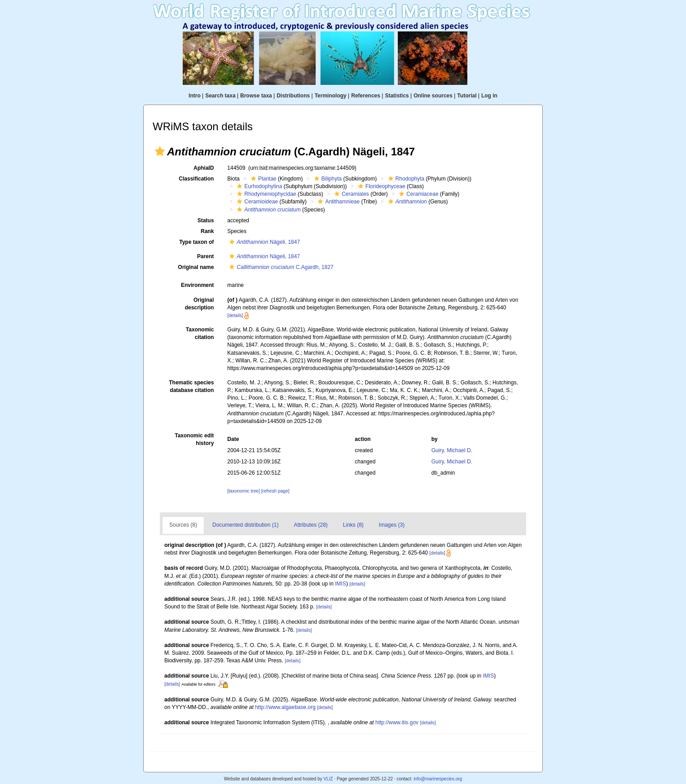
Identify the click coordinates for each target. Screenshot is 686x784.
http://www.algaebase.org (285, 707)
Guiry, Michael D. (452, 450)
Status (206, 220)
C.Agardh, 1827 (280, 267)
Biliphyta (327, 179)
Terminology (331, 96)
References (366, 96)
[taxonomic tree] (243, 491)
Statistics (397, 96)
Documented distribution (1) (245, 525)
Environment (197, 285)
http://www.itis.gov (397, 722)
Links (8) (353, 525)
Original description (200, 304)
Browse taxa (256, 96)
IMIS (341, 584)
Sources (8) (183, 525)
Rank (207, 231)
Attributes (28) (310, 525)
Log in (489, 96)
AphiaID (204, 168)
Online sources (433, 96)
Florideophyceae (381, 186)
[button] (160, 151)
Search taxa (220, 96)
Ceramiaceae (418, 194)
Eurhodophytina (258, 186)
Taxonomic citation (200, 333)
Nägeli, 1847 (264, 242)
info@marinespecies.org (438, 779)
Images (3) (392, 525)
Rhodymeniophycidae (265, 194)
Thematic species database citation (191, 386)
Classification (196, 179)
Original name (196, 267)
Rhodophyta (405, 179)
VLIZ (328, 779)
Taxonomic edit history (194, 439)
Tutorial (467, 96)
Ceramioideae (256, 202)
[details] (235, 315)
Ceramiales (351, 194)
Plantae (263, 179)
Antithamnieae (338, 202)
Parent (205, 256)
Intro (195, 96)
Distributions (293, 96)
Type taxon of (196, 242)
